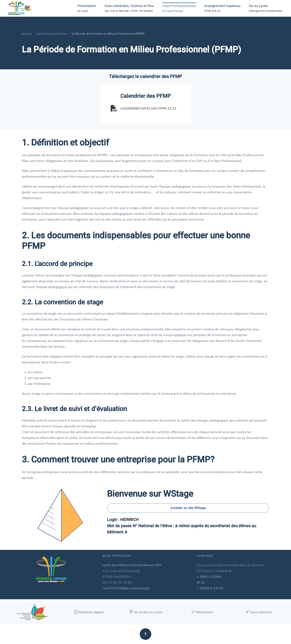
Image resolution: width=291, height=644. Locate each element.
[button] (87, 8)
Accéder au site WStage (188, 508)
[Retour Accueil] (20, 8)
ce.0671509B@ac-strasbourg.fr (126, 588)
